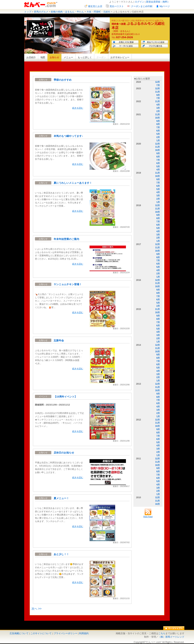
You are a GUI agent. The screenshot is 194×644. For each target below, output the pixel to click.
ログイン (140, 2)
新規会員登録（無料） (158, 2)
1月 (158, 141)
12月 (158, 82)
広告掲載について (19, 633)
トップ (28, 12)
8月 (158, 124)
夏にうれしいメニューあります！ (73, 183)
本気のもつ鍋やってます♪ (68, 136)
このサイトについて (41, 633)
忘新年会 (59, 340)
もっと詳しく (85, 57)
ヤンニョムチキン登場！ (68, 284)
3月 (158, 108)
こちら (162, 633)
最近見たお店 (95, 6)
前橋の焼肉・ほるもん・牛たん (67, 12)
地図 (43, 57)
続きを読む (78, 108)
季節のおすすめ (63, 80)
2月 (158, 111)
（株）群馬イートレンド (171, 637)
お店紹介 (31, 57)
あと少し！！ (61, 554)
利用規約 (84, 633)
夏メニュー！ (61, 498)
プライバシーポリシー (66, 633)
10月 (158, 118)
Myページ (165, 6)
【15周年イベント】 (65, 397)
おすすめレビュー (120, 57)
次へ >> (36, 609)
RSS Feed (148, 515)
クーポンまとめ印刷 (142, 6)
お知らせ (54, 57)
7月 (158, 85)
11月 (158, 92)
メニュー (68, 57)
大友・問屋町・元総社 (98, 12)
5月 (158, 134)
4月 (158, 105)
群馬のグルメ (41, 12)
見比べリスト (117, 6)
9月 (158, 95)
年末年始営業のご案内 (66, 239)
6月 (158, 131)
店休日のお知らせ (64, 453)
